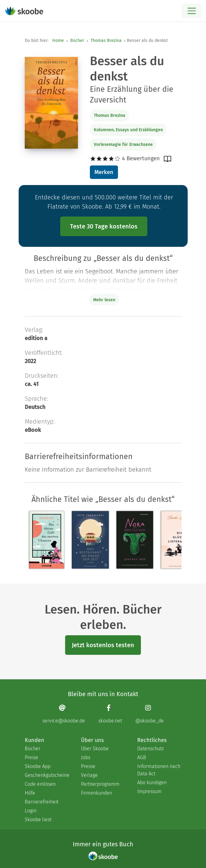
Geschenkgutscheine (47, 775)
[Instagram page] (150, 714)
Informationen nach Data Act (159, 770)
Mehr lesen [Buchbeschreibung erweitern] (104, 300)
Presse (88, 766)
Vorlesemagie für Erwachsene (123, 145)
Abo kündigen (152, 783)
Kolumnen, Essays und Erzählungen (128, 130)
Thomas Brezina (106, 41)
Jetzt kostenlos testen (103, 645)
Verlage (89, 775)
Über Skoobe (95, 749)
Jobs (86, 757)
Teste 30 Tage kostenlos (104, 226)
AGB (142, 757)
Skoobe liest (38, 820)
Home (58, 41)
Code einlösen (40, 784)
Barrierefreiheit (42, 802)
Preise (31, 757)
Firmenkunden (97, 793)
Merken (104, 172)
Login (31, 811)
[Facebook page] (110, 714)
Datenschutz (151, 749)
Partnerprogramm (100, 784)
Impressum (149, 791)
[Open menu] (191, 11)
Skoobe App (38, 766)
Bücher (77, 41)
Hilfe (30, 793)
